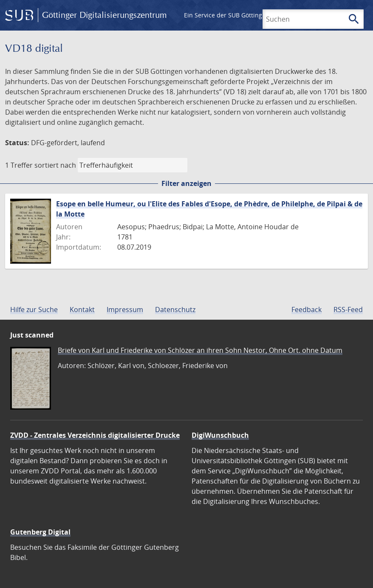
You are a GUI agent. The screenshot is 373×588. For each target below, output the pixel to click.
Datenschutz (175, 309)
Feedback (307, 309)
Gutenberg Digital (40, 532)
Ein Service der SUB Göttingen (227, 15)
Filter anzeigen (186, 183)
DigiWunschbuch (220, 435)
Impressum (125, 309)
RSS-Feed (348, 309)
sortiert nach (55, 165)
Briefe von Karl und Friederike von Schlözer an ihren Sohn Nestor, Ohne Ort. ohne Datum (200, 350)
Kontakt (82, 309)
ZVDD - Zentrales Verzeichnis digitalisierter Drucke (95, 435)
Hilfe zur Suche (34, 309)
